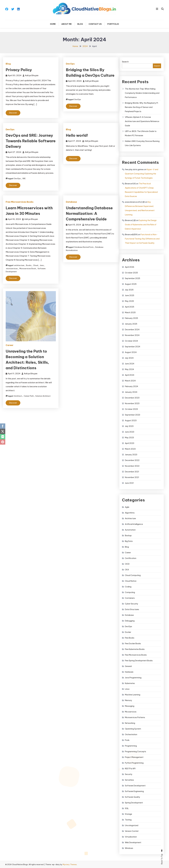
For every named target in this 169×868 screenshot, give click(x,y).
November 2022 (132, 466)
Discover (13, 113)
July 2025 (129, 290)
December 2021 (132, 472)
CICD (127, 564)
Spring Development (134, 803)
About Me (67, 24)
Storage (128, 814)
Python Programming (134, 763)
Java (42, 265)
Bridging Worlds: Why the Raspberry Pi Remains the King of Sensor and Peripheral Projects (141, 107)
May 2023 (129, 438)
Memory (128, 700)
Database (71, 202)
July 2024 (129, 358)
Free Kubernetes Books (135, 649)
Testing (128, 820)
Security (129, 774)
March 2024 (130, 381)
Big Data (129, 541)
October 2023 (131, 409)
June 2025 (130, 295)
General (128, 666)
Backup (128, 536)
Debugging (130, 621)
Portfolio (113, 24)
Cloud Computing (133, 575)
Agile (127, 507)
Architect (18, 396)
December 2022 (132, 460)
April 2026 (130, 267)
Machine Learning (133, 695)
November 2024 (132, 335)
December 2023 (132, 398)
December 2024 (132, 330)
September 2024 (133, 347)
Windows (129, 848)
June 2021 (129, 483)
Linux (127, 689)
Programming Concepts (135, 752)
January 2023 (131, 455)
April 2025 (130, 307)
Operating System (133, 729)
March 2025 (130, 313)
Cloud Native (131, 581)
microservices (12, 268)
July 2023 (129, 426)
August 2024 (131, 352)
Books (29, 265)
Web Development (133, 842)
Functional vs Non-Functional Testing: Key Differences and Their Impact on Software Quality (142, 239)
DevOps (70, 64)
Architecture (130, 518)
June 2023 (130, 432)
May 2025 (129, 301)
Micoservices (131, 712)
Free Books (130, 638)
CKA (127, 570)
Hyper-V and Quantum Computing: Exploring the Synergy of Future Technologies (142, 174)
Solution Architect (43, 396)
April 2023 (130, 443)
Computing (130, 592)
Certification (131, 558)
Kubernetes (130, 683)
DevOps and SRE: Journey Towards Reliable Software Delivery (31, 141)
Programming (131, 746)
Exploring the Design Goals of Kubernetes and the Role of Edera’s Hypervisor (141, 225)
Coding (128, 587)
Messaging (130, 706)
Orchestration (131, 734)
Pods (127, 740)
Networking (130, 723)
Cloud (36, 265)
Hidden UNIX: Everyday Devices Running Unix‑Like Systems (142, 143)
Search (125, 62)
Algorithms (130, 513)
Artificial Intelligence (134, 524)
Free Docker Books (133, 644)
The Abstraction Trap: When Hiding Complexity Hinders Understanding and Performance (142, 93)
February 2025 (131, 318)
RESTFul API (130, 769)
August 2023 (131, 421)
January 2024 (131, 392)
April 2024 (130, 375)
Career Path (29, 396)
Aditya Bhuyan (32, 75)
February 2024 (132, 386)
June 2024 (130, 364)
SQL (127, 808)
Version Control (132, 831)
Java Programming (133, 678)
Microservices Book (28, 268)
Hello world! (77, 135)
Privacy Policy (19, 70)
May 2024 (129, 369)
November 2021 (132, 477)
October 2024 (131, 341)
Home (53, 24)
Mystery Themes (70, 864)
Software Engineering (134, 791)
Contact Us (95, 24)
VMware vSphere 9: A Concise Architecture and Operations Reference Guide (142, 121)
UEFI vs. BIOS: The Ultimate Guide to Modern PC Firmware (141, 133)
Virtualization (131, 837)
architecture (19, 265)
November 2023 (132, 403)
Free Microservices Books (20, 202)
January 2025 (131, 324)
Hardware (129, 672)
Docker (128, 632)
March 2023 (130, 449)
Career (10, 345)
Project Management (134, 757)
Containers (130, 598)
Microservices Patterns (135, 717)
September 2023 (132, 415)
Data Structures (132, 609)
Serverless (129, 780)
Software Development (135, 786)
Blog (80, 24)
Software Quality (132, 797)
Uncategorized (132, 825)
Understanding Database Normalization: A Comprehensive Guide (89, 213)
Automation (130, 530)
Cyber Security (132, 604)
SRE (24, 178)
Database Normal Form (84, 247)
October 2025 (131, 273)
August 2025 (131, 284)
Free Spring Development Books (139, 661)
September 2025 (132, 278)
